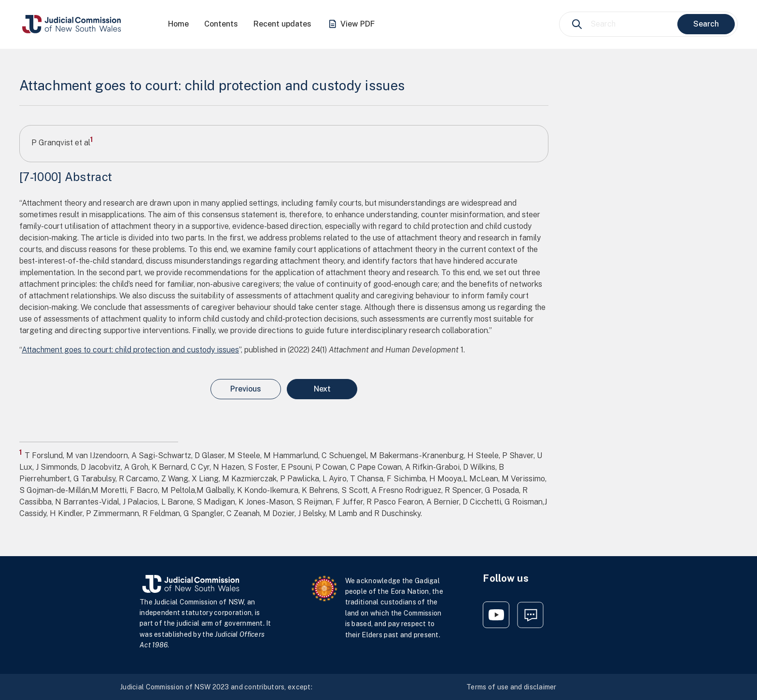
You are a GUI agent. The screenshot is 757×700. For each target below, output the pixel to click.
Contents (221, 24)
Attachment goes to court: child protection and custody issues (130, 350)
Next (322, 389)
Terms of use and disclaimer (512, 687)
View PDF (351, 24)
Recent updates (282, 24)
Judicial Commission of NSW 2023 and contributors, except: (216, 687)
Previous (246, 389)
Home (178, 24)
